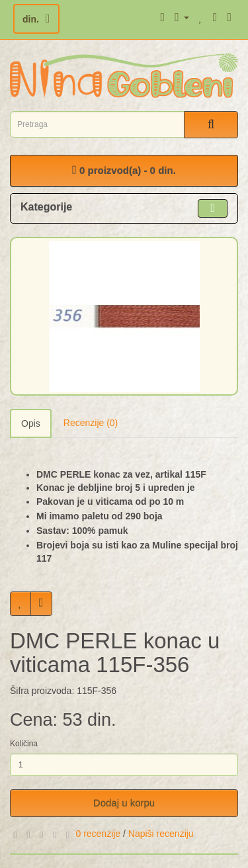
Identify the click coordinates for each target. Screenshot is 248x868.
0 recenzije (98, 834)
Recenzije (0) (91, 423)
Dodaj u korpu (124, 803)
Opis (31, 423)
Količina (24, 744)
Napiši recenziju (161, 834)
